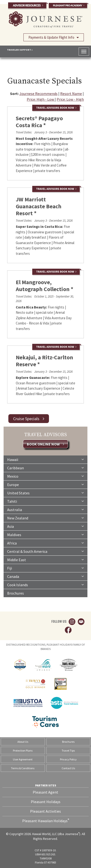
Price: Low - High (70, 99)
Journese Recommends (38, 94)
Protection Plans (23, 750)
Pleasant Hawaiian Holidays (46, 821)
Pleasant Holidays (46, 802)
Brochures (16, 593)
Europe (45, 484)
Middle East (45, 559)
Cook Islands (45, 585)
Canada (45, 576)
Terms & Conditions (23, 768)
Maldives (45, 534)
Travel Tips (68, 750)
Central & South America (45, 551)
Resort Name (71, 94)
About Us (23, 742)
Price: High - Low (41, 99)
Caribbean (45, 468)
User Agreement (23, 759)
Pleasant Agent (45, 792)
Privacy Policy (68, 759)
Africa (45, 543)
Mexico (45, 476)
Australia (45, 509)
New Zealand (45, 518)
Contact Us (68, 768)
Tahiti (45, 501)
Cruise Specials (29, 419)
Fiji (45, 568)
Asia (45, 526)
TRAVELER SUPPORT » (20, 50)
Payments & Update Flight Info (54, 37)
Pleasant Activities (45, 811)
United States (45, 493)
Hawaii (45, 459)
